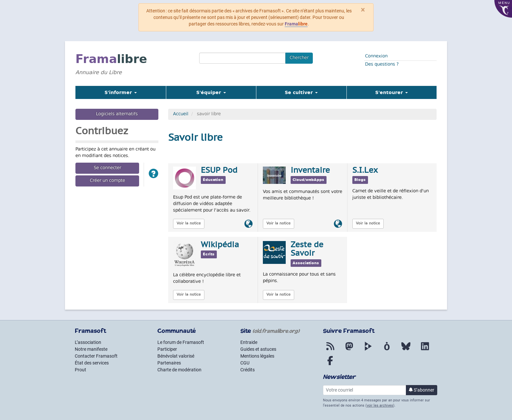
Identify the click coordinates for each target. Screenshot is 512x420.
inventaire (310, 171)
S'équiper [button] (211, 92)
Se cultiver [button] (301, 92)
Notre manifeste (91, 349)
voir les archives (380, 405)
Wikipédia (220, 245)
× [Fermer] (363, 10)
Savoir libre (195, 138)
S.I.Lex (365, 171)
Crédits (248, 370)
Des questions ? (382, 65)
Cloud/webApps (308, 180)
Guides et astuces (258, 349)
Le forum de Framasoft (181, 342)
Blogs (360, 180)
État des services (92, 363)
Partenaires (169, 363)
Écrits (209, 254)
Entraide (249, 342)
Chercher (299, 58)
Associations (306, 263)
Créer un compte (107, 181)
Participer (167, 349)
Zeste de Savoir (307, 250)
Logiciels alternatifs (117, 114)
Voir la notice (189, 224)
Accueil (181, 114)
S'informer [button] (121, 92)
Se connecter (107, 168)
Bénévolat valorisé (176, 356)
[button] (153, 175)
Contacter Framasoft (96, 356)
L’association (88, 342)
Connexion (376, 57)
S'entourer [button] (392, 92)
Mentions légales (257, 356)
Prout (80, 370)
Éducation (213, 180)
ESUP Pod (219, 171)
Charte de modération (179, 370)
